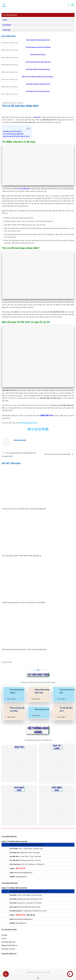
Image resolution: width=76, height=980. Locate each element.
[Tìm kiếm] (69, 5)
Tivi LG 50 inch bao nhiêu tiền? (13, 134)
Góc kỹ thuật (7, 25)
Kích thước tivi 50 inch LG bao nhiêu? (59, 454)
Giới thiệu (4, 935)
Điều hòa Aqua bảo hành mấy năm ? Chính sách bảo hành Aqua (24, 649)
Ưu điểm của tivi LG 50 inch (12, 131)
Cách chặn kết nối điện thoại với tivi (38, 40)
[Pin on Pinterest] (43, 429)
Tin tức (5, 20)
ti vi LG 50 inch (23, 189)
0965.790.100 (20, 868)
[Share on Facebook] (33, 429)
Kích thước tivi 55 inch (38, 55)
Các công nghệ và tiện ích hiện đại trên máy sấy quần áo (22, 556)
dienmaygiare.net (21, 877)
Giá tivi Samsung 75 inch (28, 423)
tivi (16, 312)
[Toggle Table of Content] (27, 129)
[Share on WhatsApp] (29, 429)
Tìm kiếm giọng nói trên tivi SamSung (38, 47)
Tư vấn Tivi (20, 103)
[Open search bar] (38, 978)
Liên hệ (4, 939)
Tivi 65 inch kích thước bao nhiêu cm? (38, 62)
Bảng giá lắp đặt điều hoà (9, 945)
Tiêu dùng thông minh (10, 15)
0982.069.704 (46, 415)
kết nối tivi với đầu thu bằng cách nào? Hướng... (38, 77)
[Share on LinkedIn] (47, 429)
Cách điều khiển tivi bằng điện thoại (38, 69)
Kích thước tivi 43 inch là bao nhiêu (38, 91)
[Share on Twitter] (36, 429)
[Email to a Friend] (40, 429)
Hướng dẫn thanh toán (8, 942)
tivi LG (37, 117)
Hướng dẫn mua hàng (8, 949)
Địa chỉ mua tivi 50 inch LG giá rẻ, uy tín (16, 136)
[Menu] (4, 5)
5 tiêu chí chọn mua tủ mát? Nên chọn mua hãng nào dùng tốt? (24, 509)
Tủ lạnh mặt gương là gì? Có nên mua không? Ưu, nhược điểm (24, 603)
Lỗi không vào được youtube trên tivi (38, 84)
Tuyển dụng (6, 30)
